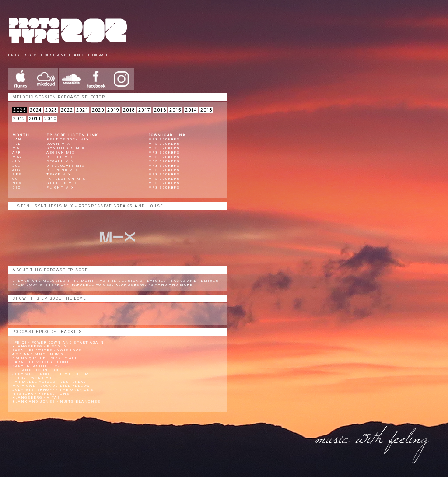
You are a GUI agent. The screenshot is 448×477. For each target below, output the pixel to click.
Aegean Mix (61, 153)
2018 (129, 110)
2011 (35, 119)
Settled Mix (62, 183)
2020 (98, 110)
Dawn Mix (58, 144)
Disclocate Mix (65, 166)
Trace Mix (59, 174)
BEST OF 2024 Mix (68, 139)
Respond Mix (62, 170)
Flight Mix (60, 188)
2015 (175, 110)
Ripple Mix (60, 157)
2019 (113, 110)
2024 (36, 110)
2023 (51, 110)
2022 (67, 110)
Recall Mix (60, 161)
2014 (191, 110)
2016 (160, 110)
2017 (144, 110)
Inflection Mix (66, 179)
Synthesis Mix (66, 148)
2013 (206, 110)
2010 (50, 119)
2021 (82, 110)
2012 (19, 119)
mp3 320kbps (164, 139)
